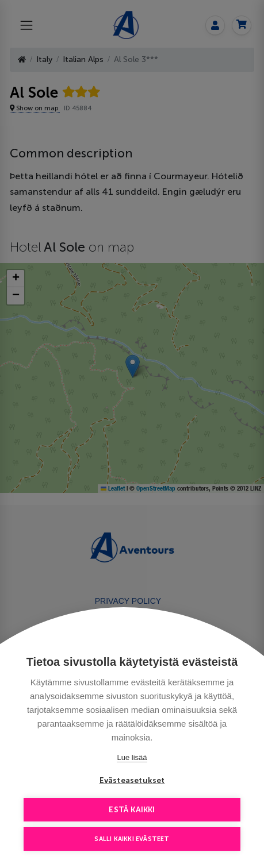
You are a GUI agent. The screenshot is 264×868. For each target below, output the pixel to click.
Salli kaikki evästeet (132, 839)
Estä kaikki (132, 810)
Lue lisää (132, 757)
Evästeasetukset (132, 780)
